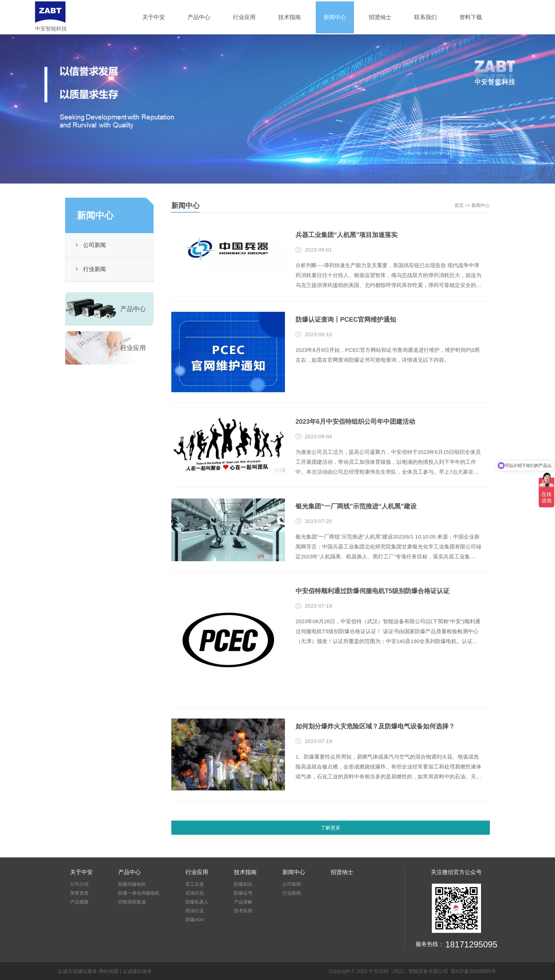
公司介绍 (79, 884)
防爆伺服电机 (132, 884)
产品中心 (199, 17)
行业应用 (244, 17)
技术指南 (290, 17)
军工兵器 (195, 884)
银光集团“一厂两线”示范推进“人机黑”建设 (356, 506)
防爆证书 (243, 893)
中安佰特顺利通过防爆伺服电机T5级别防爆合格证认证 (373, 591)
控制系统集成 (132, 902)
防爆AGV (195, 920)
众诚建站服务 (137, 971)
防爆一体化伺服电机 (139, 893)
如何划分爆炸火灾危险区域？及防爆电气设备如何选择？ (375, 726)
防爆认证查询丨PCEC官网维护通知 (346, 320)
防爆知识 (243, 884)
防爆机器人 (197, 902)
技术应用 (243, 911)
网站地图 (109, 971)
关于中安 (154, 17)
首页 (459, 205)
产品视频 (79, 902)
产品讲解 (243, 902)
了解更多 (331, 828)
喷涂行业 (195, 911)
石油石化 (195, 893)
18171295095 (471, 944)
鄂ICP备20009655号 (473, 971)
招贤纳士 (380, 17)
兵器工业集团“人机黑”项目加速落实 (347, 235)
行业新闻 (95, 269)
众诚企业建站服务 (78, 971)
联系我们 (425, 17)
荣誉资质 (79, 893)
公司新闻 (95, 245)
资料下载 (471, 17)
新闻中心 (335, 17)
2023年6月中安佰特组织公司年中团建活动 (355, 422)
